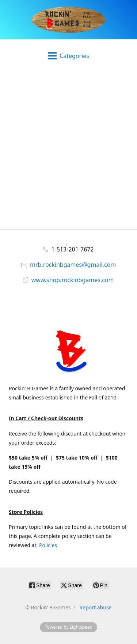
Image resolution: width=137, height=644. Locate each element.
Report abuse (96, 607)
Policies (48, 545)
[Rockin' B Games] (68, 19)
